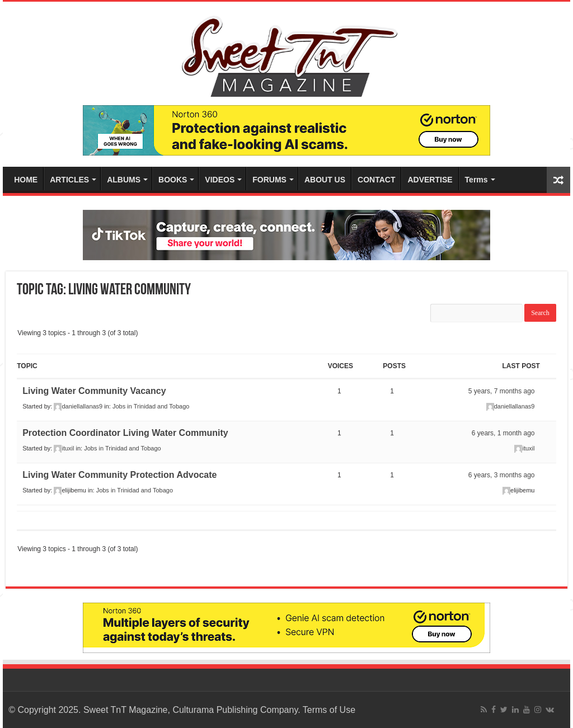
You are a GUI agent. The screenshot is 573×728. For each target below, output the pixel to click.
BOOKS (173, 180)
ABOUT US (325, 180)
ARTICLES (69, 180)
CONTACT (376, 180)
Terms (476, 180)
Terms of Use (329, 710)
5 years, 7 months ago (502, 391)
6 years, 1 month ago (503, 433)
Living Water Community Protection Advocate (119, 475)
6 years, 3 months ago (502, 475)
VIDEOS (220, 180)
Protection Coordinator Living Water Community (125, 433)
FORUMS (269, 180)
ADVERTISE (430, 180)
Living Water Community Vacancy (94, 391)
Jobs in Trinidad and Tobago (151, 406)
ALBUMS (124, 180)
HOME (26, 180)
